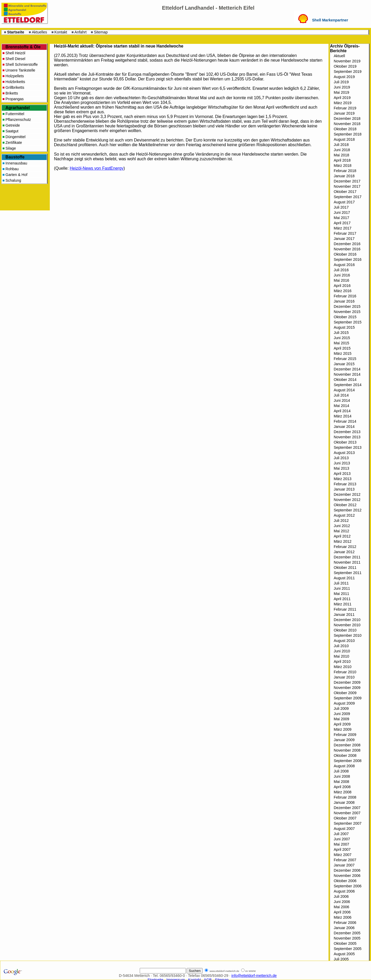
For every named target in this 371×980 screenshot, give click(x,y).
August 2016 (344, 265)
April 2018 (342, 160)
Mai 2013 (341, 468)
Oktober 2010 (345, 630)
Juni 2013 (342, 463)
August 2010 (344, 641)
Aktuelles (39, 32)
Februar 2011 (345, 609)
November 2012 (347, 500)
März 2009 (343, 729)
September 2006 (348, 886)
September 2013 (348, 447)
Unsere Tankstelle (20, 70)
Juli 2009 (341, 709)
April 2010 (342, 662)
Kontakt (61, 32)
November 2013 (347, 437)
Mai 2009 (341, 719)
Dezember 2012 (347, 494)
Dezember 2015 (347, 306)
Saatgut (12, 131)
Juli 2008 (341, 771)
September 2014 (348, 385)
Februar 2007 (345, 860)
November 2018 (347, 124)
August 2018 (344, 139)
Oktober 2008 (345, 755)
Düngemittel (16, 137)
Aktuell (339, 56)
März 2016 (343, 291)
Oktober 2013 (345, 442)
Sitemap (101, 32)
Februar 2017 (345, 233)
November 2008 (347, 750)
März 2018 (343, 166)
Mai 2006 (341, 907)
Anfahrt (81, 32)
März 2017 (343, 228)
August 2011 (344, 578)
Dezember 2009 (347, 682)
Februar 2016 (345, 296)
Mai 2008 (341, 782)
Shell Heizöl (15, 53)
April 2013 (342, 474)
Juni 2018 (342, 150)
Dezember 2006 (347, 870)
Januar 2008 (344, 802)
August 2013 (344, 453)
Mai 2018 (341, 155)
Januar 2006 (344, 928)
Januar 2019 (344, 113)
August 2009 (344, 703)
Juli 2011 (341, 583)
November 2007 (347, 813)
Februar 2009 (345, 735)
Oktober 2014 (345, 380)
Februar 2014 (345, 421)
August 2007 (344, 829)
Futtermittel (15, 114)
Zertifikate (14, 143)
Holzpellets (15, 76)
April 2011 (342, 599)
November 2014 (347, 374)
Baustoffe (15, 157)
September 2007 (348, 823)
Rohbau (12, 169)
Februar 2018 (345, 171)
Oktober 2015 (345, 317)
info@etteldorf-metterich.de (254, 976)
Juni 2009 (342, 714)
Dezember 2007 (347, 808)
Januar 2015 (344, 364)
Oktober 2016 (345, 254)
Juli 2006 (341, 896)
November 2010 (347, 625)
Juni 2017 (342, 212)
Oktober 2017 (345, 192)
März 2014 (343, 416)
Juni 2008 (342, 776)
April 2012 (342, 536)
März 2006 (343, 917)
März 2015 (343, 353)
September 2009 (348, 698)
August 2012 (344, 515)
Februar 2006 (345, 923)
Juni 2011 (342, 588)
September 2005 (348, 949)
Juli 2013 (341, 458)
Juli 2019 (341, 82)
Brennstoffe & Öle (23, 47)
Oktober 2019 (345, 66)
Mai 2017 (341, 218)
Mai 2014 (341, 406)
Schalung (13, 180)
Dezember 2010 (347, 620)
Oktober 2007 (345, 818)
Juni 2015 (342, 338)
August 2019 (344, 77)
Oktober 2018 (345, 129)
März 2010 (343, 667)
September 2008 (348, 761)
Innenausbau (16, 163)
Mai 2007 (341, 844)
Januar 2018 (344, 176)
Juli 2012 (341, 521)
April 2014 (342, 411)
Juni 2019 (342, 87)
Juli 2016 (341, 270)
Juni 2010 (342, 651)
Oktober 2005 (345, 943)
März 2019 (343, 103)
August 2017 (344, 202)
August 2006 (344, 891)
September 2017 (348, 197)
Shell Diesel (15, 59)
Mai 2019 (341, 92)
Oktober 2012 (345, 505)
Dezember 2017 (347, 181)
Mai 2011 (341, 594)
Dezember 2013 (347, 432)
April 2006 (342, 912)
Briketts (12, 93)
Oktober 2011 (345, 568)
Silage (11, 148)
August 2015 (344, 327)
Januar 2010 (344, 677)
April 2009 (342, 724)
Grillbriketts (15, 87)
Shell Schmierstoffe (22, 64)
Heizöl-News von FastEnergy (96, 168)
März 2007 (343, 855)
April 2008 (342, 787)
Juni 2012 (342, 526)
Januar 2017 (344, 239)
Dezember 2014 (347, 369)
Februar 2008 (345, 797)
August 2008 (344, 766)
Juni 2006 (342, 902)
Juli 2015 (341, 333)
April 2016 (342, 286)
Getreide (13, 125)
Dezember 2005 (347, 933)
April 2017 (342, 223)
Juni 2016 (342, 275)
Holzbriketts (15, 82)
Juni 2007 (342, 839)
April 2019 (342, 98)
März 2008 (343, 792)
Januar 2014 (344, 427)
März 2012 (343, 541)
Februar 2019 (345, 108)
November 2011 (347, 562)
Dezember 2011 (347, 557)
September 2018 (348, 134)
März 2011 (343, 604)
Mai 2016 (341, 280)
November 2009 (347, 688)
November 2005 (347, 938)
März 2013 (343, 479)
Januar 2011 (344, 615)
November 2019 (347, 61)
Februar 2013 (345, 484)
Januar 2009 (344, 740)
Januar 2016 (344, 301)
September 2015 (348, 322)
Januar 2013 (344, 489)
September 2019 (348, 72)
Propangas (15, 99)
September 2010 (348, 635)
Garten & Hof (16, 175)
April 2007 (342, 849)
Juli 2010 (341, 646)
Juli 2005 (341, 959)
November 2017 (347, 186)
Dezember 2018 (347, 119)
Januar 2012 (344, 552)
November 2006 (347, 876)
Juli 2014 (341, 395)
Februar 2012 (345, 547)
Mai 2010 (341, 656)
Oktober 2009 (345, 693)
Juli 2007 (341, 834)
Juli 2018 (341, 145)
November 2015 (347, 312)
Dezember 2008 (347, 745)
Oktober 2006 (345, 881)
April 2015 (342, 348)
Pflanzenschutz (18, 120)
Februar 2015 (345, 359)
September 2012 (348, 510)
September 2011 (348, 573)
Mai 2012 (341, 531)
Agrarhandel (18, 108)
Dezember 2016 (347, 244)
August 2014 (344, 390)
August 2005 (344, 954)
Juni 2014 (342, 400)
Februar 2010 (345, 672)
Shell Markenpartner (330, 20)
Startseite (16, 32)
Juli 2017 (341, 207)
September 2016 (348, 259)
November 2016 (347, 249)
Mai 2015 (341, 343)
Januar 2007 (344, 865)
